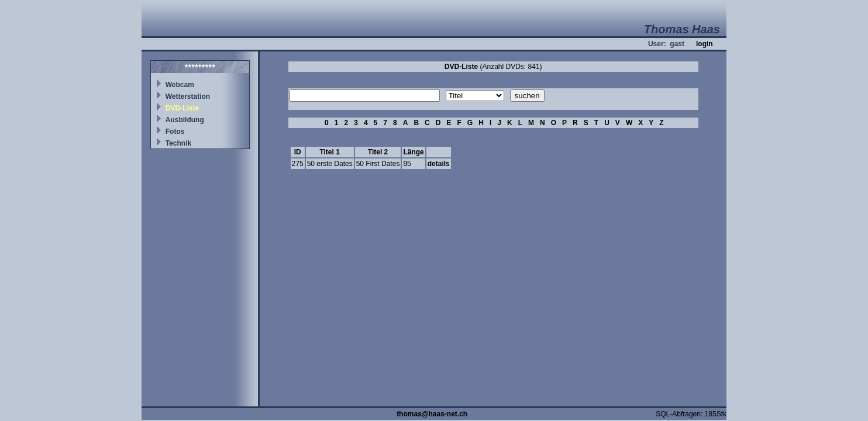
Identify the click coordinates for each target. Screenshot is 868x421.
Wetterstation (188, 96)
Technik (178, 143)
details (439, 164)
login (705, 44)
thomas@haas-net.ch (432, 414)
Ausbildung (185, 120)
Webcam (180, 85)
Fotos (175, 132)
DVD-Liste (182, 108)
